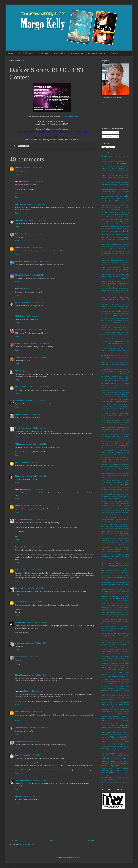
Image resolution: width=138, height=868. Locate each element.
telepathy (119, 661)
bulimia (114, 249)
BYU (105, 251)
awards (117, 201)
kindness (104, 441)
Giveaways (110, 355)
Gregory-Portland (120, 362)
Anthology (122, 185)
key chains (104, 436)
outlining (104, 536)
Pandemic (107, 538)
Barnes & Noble (124, 203)
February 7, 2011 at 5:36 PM (33, 588)
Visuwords (121, 725)
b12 (128, 201)
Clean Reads (119, 272)
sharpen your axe (106, 617)
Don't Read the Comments (112, 309)
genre (112, 353)
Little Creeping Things (113, 459)
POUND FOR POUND (113, 552)
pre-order (126, 552)
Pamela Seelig (119, 536)
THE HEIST (112, 684)
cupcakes (126, 293)
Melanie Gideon (106, 480)
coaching (109, 274)
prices (123, 556)
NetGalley (118, 515)
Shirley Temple (109, 619)
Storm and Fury (107, 647)
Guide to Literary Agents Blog (120, 365)
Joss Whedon (125, 423)
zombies (126, 782)
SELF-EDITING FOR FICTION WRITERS (115, 610)
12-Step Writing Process (117, 157)
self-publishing (105, 612)
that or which (114, 665)
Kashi (117, 427)
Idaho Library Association (117, 392)
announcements (114, 185)
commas (126, 276)
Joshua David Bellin (113, 423)
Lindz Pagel (19, 462)
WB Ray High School (123, 730)
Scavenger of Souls (117, 603)
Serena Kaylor (105, 615)
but (118, 249)
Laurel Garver (108, 446)
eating (119, 311)
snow (124, 624)
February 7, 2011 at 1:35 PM (36, 476)
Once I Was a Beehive (122, 524)
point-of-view (106, 549)
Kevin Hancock (124, 434)
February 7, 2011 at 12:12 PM (31, 414)
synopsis (117, 656)
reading (109, 582)
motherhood (105, 494)
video (112, 725)
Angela (18, 414)
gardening (119, 350)
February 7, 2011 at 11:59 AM (36, 401)
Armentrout (114, 189)
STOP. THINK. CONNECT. (119, 645)
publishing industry (122, 566)
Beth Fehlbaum (109, 212)
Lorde (103, 464)
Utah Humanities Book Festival (113, 721)
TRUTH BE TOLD (107, 711)
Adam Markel (125, 166)
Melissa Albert (116, 480)
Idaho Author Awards (116, 390)
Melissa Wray (113, 482)
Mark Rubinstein (124, 471)
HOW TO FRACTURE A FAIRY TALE (117, 381)
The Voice (118, 700)
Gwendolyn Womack (107, 367)
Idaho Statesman (116, 395)
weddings (109, 732)
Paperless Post (125, 538)
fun (128, 348)
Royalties (126, 594)
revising (105, 591)
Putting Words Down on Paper (116, 568)
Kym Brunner (106, 443)
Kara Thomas (112, 427)
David (17, 755)
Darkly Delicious (118, 297)
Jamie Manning (21, 220)
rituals (116, 592)
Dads (117, 295)
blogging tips (114, 222)
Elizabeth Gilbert (120, 320)
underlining (116, 716)
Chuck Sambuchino (123, 270)
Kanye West (105, 427)
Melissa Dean (20, 234)
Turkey (115, 711)
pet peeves (122, 543)
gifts (124, 353)
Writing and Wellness (116, 759)
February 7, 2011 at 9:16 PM (38, 643)
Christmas (126, 267)
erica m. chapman (21, 643)
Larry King (121, 443)
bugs (110, 249)
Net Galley (111, 515)
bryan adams (105, 249)
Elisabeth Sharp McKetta (117, 318)
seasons (104, 608)
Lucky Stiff (112, 464)
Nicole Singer (105, 520)
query (127, 568)
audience (123, 194)
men (123, 482)
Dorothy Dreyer (106, 311)
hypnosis (119, 388)
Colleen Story (116, 274)
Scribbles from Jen (123, 605)
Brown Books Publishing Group (110, 246)
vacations (126, 721)
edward (127, 313)
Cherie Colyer (106, 265)
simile (112, 622)
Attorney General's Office (108, 194)
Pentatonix (115, 543)
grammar (125, 357)
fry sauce (114, 348)
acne (111, 166)
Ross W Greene (119, 594)
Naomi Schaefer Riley (117, 503)
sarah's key (111, 598)
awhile (123, 201)
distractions (121, 307)
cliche (124, 272)
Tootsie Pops (105, 709)
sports (109, 635)
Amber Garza (112, 178)
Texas (127, 663)
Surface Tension (106, 652)
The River (112, 695)
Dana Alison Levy (124, 295)
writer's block (106, 751)
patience (126, 540)
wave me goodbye (111, 730)
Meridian (117, 485)
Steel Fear (105, 640)
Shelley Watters (21, 330)
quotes (121, 572)
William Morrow (120, 739)
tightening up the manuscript (116, 705)
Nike (111, 520)
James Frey (110, 411)
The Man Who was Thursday (116, 686)
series (111, 615)
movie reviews (121, 494)
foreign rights (109, 346)
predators (104, 554)
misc (127, 489)
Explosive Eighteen (117, 330)
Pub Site (126, 561)
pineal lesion (108, 545)
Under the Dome (107, 716)
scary (108, 603)
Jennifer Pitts (105, 418)
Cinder (103, 272)
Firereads (104, 339)
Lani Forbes (114, 443)
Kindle (115, 439)
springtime (122, 635)
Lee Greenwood (118, 450)
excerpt (120, 327)
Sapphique (104, 598)
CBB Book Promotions (115, 258)
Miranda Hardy (21, 476)
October (118, 522)
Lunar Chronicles (120, 464)
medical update (124, 478)
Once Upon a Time (107, 526)
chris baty (126, 265)
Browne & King (124, 246)
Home (52, 841)
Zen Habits (113, 782)
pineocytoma (115, 545)
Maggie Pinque (120, 466)
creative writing (120, 288)
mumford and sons (111, 496)
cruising (114, 293)
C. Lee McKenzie (112, 251)
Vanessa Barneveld (107, 723)
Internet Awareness (123, 406)
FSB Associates (122, 348)
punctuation (105, 568)
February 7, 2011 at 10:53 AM (36, 357)
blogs (121, 221)
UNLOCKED (112, 718)
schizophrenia (105, 605)
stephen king (106, 642)
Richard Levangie (21, 675)
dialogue (104, 307)
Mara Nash (19, 275)
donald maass (124, 309)
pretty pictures (116, 556)
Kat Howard (123, 427)
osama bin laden (124, 533)
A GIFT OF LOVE (112, 159)
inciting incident (111, 399)
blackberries (125, 217)
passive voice (119, 540)
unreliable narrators (123, 718)
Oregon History (124, 531)
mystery (115, 499)
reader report (114, 580)
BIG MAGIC (108, 214)
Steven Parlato (124, 642)
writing (28, 149)
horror (127, 378)
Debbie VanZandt (117, 302)
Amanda (18, 796)
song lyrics (109, 628)
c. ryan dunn (121, 251)
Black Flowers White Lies (114, 217)
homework (110, 378)
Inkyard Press (110, 402)
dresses (114, 311)
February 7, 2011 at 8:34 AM (35, 234)
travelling (123, 709)
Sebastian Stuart (112, 608)
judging (103, 425)
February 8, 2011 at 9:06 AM (34, 712)
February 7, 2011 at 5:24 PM (32, 570)
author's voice (113, 198)
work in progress (118, 744)
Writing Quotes (114, 766)
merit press (125, 485)
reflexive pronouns (110, 584)
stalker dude (112, 638)
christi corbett (106, 267)
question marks (117, 570)
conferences (125, 279)
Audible (118, 194)
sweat (112, 656)
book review (119, 232)
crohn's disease (106, 293)
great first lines (125, 360)
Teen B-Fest (121, 658)
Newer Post (14, 841)
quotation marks (113, 573)
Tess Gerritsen (120, 663)
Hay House (117, 372)
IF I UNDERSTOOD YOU (121, 397)
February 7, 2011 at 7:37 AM (35, 204)
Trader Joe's (116, 709)
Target (108, 658)
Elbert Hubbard (124, 316)
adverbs (110, 171)
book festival (120, 228)
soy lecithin (125, 631)
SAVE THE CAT (122, 598)
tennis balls (125, 661)
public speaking (108, 563)
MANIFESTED (113, 469)
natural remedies (116, 513)
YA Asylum (112, 775)
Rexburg (111, 592)
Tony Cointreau (124, 707)
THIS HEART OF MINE (116, 702)
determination (125, 304)
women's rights (121, 742)
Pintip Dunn (123, 545)
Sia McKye (125, 619)
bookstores (119, 240)
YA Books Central (120, 775)
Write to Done (115, 746)
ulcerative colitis (111, 714)
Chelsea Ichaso (124, 263)
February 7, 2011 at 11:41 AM (40, 387)
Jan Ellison (117, 411)
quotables (105, 573)
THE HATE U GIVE (121, 681)
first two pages (124, 339)
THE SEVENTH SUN (111, 698)
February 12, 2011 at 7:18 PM (32, 796)
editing (109, 313)
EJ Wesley (116, 316)
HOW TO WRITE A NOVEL (120, 385)
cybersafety (112, 295)
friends (110, 348)
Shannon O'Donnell (22, 344)
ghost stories (118, 353)
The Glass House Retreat (108, 681)
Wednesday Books (118, 732)
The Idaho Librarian (121, 684)
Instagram (126, 404)
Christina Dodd (117, 267)
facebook (126, 330)
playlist (108, 547)
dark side (109, 297)
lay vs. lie (126, 446)
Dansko (103, 297)
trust (127, 709)
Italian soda (105, 409)
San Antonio (122, 596)
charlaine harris (106, 263)
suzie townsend (106, 656)
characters (121, 260)
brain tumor (120, 242)
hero (118, 374)
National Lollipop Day (111, 510)
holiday (126, 376)
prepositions (125, 554)
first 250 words (112, 339)
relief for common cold (109, 587)
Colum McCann (106, 276)
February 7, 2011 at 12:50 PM (36, 428)
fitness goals (105, 341)
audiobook (110, 196)
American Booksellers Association (112, 180)
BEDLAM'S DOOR (123, 205)
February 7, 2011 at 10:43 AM (40, 344)
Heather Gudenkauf (111, 374)
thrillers (126, 702)
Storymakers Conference (121, 647)
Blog (11, 53)
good (103, 358)
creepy (127, 288)
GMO (116, 355)
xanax (123, 773)
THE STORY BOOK (108, 700)
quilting (126, 570)
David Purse (112, 300)
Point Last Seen (124, 547)
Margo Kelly (124, 469)
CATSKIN (104, 258)
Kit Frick (110, 441)
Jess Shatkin (118, 418)
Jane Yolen (112, 413)
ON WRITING (110, 524)
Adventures (105, 171)
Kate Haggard (20, 204)
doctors (127, 307)
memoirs (119, 482)
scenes (127, 603)
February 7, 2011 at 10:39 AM (30, 316)
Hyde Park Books (106, 388)
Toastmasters (116, 707)
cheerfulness (115, 263)
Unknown (19, 168)
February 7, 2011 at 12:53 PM (36, 444)
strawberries (105, 649)
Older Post (90, 841)
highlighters (115, 376)
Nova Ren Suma (110, 522)
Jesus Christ (125, 418)
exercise (108, 330)
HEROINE (123, 374)
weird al (126, 732)
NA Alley (110, 501)
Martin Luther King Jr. (115, 473)
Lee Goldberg (110, 450)
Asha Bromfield (106, 191)
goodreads (109, 358)
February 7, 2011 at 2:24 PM (34, 490)
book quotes (110, 232)
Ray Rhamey (105, 580)
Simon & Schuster (119, 622)
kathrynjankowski (22, 728)
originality (117, 533)
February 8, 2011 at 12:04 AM (31, 657)
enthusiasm (109, 325)
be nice (110, 205)
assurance (126, 191)
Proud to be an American (109, 561)
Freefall (115, 346)
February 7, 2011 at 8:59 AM (39, 261)
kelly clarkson (117, 432)
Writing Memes (118, 763)
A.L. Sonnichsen (21, 519)
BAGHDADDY (106, 203)
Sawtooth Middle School (109, 601)
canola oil (109, 256)
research (110, 589)
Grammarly (105, 360)
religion (120, 587)
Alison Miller (120, 173)
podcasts (116, 547)
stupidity (117, 649)
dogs (103, 309)
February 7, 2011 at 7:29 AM (32, 168)
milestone (104, 490)
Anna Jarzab (125, 182)
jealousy (108, 416)
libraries (110, 455)
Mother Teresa (116, 492)
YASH (116, 777)
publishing (112, 566)
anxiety (114, 187)
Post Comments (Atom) (26, 845)
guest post (109, 365)
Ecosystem (126, 311)
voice (127, 725)
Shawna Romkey (117, 617)
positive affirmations (120, 549)
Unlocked (44, 53)
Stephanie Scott (124, 640)
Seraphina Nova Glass (122, 612)
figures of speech (116, 337)
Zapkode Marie (106, 782)
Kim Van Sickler (107, 439)
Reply (17, 174)
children (113, 265)
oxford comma (111, 536)
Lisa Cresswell (112, 457)
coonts (119, 283)
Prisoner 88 (113, 559)
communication (106, 279)
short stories (118, 619)
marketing (104, 473)
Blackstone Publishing (107, 219)
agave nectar (117, 171)
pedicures (104, 543)
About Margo (60, 53)
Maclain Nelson (112, 466)
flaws (127, 341)
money (110, 492)
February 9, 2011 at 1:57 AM (37, 780)
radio (109, 575)
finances (126, 337)
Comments (107, 137)
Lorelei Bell (19, 588)
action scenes (116, 166)
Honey (116, 378)
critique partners (118, 290)
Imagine (104, 399)
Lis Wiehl (104, 457)
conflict (104, 281)
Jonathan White (120, 420)
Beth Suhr (116, 212)
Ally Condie (110, 175)
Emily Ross (105, 323)
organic (112, 533)
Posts (106, 133)
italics (111, 409)
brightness (126, 244)
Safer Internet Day (114, 596)
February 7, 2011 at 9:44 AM (34, 289)
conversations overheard (109, 283)
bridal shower (119, 244)
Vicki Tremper (20, 444)
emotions (118, 323)
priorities (107, 559)
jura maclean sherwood (112, 425)
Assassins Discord (117, 191)
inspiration (118, 404)
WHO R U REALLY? (119, 737)
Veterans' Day (105, 725)
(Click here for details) (68, 116)
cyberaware (105, 295)
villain (116, 725)
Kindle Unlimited (123, 439)
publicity (118, 563)
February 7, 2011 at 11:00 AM (36, 371)
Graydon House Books (114, 360)
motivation (112, 494)
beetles (103, 208)
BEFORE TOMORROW (113, 208)
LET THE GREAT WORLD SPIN (111, 453)
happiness (110, 369)
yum (115, 780)
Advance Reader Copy (120, 168)
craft (113, 288)
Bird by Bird (122, 214)
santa (127, 596)
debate (109, 302)
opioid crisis (110, 531)
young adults (107, 780)
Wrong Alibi (117, 773)
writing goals (116, 761)
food (103, 346)
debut (112, 304)
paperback (117, 538)
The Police (113, 693)
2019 (125, 157)
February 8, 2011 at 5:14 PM (30, 741)
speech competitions (118, 633)
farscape (114, 332)
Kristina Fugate (21, 622)
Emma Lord (111, 323)
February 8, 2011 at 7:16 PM (29, 755)
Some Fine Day (109, 626)
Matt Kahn (123, 476)
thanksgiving (105, 665)
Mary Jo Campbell (107, 476)
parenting (104, 540)
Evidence (114, 327)
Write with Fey (124, 746)
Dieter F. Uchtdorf (112, 307)
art (119, 189)
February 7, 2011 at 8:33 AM (36, 220)
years (120, 777)
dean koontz (121, 300)
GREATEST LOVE (107, 362)
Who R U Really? (26, 53)
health (122, 372)
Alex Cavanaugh (110, 173)
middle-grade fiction (114, 487)
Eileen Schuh (109, 316)
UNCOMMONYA (123, 714)
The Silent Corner (123, 698)
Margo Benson (20, 401)
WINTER (104, 742)
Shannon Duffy (20, 357)
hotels (103, 381)
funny (103, 350)
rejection (118, 584)
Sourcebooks (117, 631)
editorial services (116, 313)
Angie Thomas (110, 182)
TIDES (103, 705)
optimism (117, 531)
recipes (114, 582)
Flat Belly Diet (120, 341)
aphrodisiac (119, 187)
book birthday (111, 226)
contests (23, 149)
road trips (121, 592)
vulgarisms (111, 728)
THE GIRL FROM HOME (121, 679)
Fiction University (106, 337)
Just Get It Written (124, 425)
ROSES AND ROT (110, 594)
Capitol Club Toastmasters (121, 256)
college (122, 274)
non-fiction (116, 520)
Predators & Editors (114, 554)
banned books (114, 203)
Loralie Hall (19, 712)
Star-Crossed (125, 638)
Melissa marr (105, 482)
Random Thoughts (111, 577)
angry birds (118, 182)
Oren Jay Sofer (105, 533)
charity (127, 260)
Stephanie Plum (113, 640)
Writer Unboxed (124, 749)
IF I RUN (109, 397)
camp (110, 253)
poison (112, 549)
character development (109, 260)
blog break (126, 219)
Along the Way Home (122, 175)
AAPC (107, 166)
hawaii (112, 372)
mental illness (110, 485)
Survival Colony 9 (115, 652)
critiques (126, 290)
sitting (115, 624)
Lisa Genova (120, 457)
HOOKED (121, 378)
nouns (103, 522)
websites (104, 732)
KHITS (110, 436)
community (115, 279)
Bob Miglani (118, 224)
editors (122, 313)
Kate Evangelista (110, 429)
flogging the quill (117, 344)
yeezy (124, 777)
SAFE (107, 596)
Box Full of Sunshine (111, 242)
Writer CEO (114, 749)
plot (112, 547)
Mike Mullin (125, 487)
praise (122, 552)
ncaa (124, 513)
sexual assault (117, 615)
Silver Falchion (106, 622)
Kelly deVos (125, 432)
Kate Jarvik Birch (120, 429)
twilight (121, 711)
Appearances (77, 53)
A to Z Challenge (120, 164)
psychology (120, 561)
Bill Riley (115, 214)
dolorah (18, 657)
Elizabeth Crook (110, 320)
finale (122, 337)
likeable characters (124, 455)
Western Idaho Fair (120, 735)
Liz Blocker (110, 462)
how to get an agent (108, 383)
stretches (111, 649)
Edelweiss (104, 313)
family (109, 332)
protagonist (126, 559)
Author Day (118, 196)
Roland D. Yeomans (22, 261)
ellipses (127, 320)
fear (108, 334)
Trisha (17, 741)
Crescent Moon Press (107, 290)
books (126, 237)
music (111, 499)
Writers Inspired (123, 756)
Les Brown (126, 450)
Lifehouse (116, 455)
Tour (111, 709)
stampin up (118, 638)
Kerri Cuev (19, 302)
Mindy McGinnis (113, 490)
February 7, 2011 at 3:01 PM (37, 519)
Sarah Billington (21, 780)
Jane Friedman (125, 411)
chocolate (119, 265)
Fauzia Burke (120, 332)
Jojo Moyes (113, 420)
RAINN (114, 575)
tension (104, 663)
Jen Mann (114, 416)
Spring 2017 (115, 635)
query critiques (106, 570)
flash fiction (112, 341)
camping (123, 253)
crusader (120, 293)
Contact (114, 53)
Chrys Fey (114, 270)
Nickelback (126, 517)
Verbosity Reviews (119, 723)
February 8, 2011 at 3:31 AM (38, 675)
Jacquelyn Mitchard (119, 409)
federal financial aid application (118, 334)
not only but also (124, 520)
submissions (125, 649)
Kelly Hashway (106, 434)
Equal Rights (116, 325)
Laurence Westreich (118, 446)
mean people (115, 478)
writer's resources (118, 753)
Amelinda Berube (123, 178)
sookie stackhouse (119, 628)
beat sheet (115, 205)
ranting (119, 577)
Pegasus (109, 543)
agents (123, 171)
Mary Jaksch (125, 473)
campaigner (116, 253)
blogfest (18, 149)
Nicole (17, 316)
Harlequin (116, 369)
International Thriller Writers (109, 406)
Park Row (111, 540)
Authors (119, 198)
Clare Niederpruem (110, 272)
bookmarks (113, 237)
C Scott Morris (20, 428)
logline (116, 462)
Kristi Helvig (125, 441)
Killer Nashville (117, 436)
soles (103, 626)
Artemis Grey (124, 189)
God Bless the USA (123, 355)
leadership (113, 448)
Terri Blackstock (111, 663)
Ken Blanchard (115, 434)
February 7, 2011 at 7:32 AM (34, 181)
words (108, 744)
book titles (125, 235)
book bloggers (120, 226)
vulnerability (118, 728)
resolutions (116, 589)
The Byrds (122, 665)
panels (112, 538)
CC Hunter (126, 258)
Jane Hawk (105, 413)
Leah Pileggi (120, 448)
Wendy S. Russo (109, 735)
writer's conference (117, 751)
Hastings (107, 372)
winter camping (112, 742)
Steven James (115, 642)
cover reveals (106, 288)
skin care (119, 624)
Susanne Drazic (114, 654)
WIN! (127, 739)
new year (108, 517)
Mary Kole (116, 476)
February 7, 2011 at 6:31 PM (33, 602)
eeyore (103, 316)
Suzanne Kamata (124, 654)
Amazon (104, 178)
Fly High (126, 344)
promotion (120, 559)
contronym (126, 281)
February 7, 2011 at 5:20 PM (34, 547)
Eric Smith (123, 325)
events (109, 327)
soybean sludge (106, 633)
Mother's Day (125, 492)
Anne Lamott (105, 185)
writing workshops (121, 768)
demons (117, 304)
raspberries (126, 577)
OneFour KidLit (118, 526)
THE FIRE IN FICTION (116, 677)
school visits (114, 605)
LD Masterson (105, 448)
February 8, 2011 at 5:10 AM (34, 691)
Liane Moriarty (124, 453)
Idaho (108, 390)
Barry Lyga (104, 205)
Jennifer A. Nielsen (123, 416)
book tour (105, 237)
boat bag (112, 224)
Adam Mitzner (106, 168)
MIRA (122, 490)
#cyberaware (106, 157)
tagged (122, 656)
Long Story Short (124, 462)
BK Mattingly (20, 371)
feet (128, 334)
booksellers (104, 240)
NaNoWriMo (105, 503)
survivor (123, 652)
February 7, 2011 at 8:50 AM (32, 248)
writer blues (105, 749)
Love (107, 464)
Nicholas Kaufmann (117, 517)
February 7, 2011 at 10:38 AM (34, 302)
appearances (107, 189)
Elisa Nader (105, 318)
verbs (127, 723)
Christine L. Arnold (22, 387)
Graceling (117, 358)
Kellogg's (110, 432)
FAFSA (103, 332)
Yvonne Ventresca (123, 780)
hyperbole (114, 388)
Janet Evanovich (120, 413)
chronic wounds (106, 270)
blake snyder (118, 219)
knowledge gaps (117, 441)
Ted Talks (114, 658)
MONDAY (104, 492)
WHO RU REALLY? (108, 739)
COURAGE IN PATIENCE (121, 286)
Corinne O (19, 602)
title (110, 707)
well (103, 735)
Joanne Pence (105, 420)
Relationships (125, 584)
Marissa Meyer (114, 471)
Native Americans (124, 510)
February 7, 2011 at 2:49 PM (32, 506)
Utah (103, 721)
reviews (126, 589)
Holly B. (104, 378)
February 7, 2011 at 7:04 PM (36, 622)
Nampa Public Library (121, 501)
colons (127, 274)
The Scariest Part (121, 695)
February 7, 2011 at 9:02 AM (33, 275)
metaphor (104, 487)
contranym (118, 281)
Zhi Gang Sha (120, 782)
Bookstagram (112, 240)
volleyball (104, 728)
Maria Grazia (105, 471)
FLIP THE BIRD (106, 344)
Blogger (78, 857)
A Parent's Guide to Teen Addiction (118, 161)
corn (123, 283)
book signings (116, 235)
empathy (123, 323)
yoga (127, 777)
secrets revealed (123, 608)
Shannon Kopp (125, 615)
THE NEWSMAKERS (113, 691)
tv (118, 711)
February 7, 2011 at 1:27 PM (34, 462)
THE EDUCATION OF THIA (114, 670)
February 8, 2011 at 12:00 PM (39, 728)
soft (128, 624)
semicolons (113, 612)
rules (103, 596)
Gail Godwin (111, 350)
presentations (106, 556)
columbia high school (117, 276)
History (121, 376)
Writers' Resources (97, 53)
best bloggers (115, 210)
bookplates (120, 237)
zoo (102, 784)
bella (123, 208)
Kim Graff (126, 436)
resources (122, 589)
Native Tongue (106, 513)
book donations (110, 228)
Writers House (111, 756)
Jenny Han (112, 418)
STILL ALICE (105, 645)
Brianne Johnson (110, 244)
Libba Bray (104, 455)
